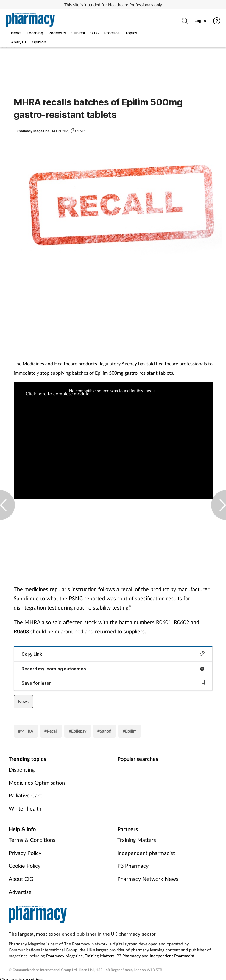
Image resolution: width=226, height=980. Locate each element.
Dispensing (22, 769)
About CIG (21, 879)
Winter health (25, 808)
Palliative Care (26, 795)
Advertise (20, 892)
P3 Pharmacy (133, 866)
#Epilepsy (78, 731)
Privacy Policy (25, 853)
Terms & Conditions (32, 840)
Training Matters (137, 840)
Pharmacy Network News (148, 879)
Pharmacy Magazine (64, 956)
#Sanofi (104, 731)
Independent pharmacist (146, 853)
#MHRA (26, 731)
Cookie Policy (25, 866)
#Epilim (130, 731)
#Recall (51, 731)
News (23, 701)
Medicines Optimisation (37, 783)
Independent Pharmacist (172, 956)
